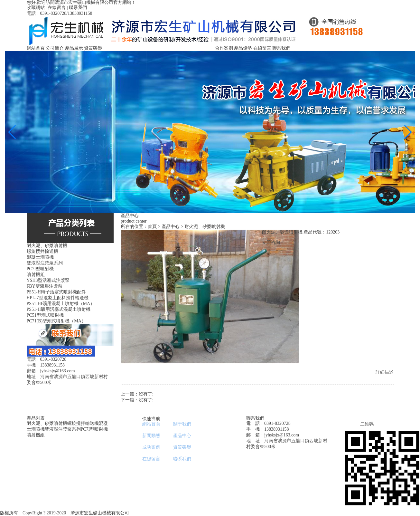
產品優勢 (243, 48)
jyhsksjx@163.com (282, 435)
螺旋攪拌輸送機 (83, 423)
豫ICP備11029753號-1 (155, 513)
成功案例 (151, 447)
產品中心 (171, 227)
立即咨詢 (271, 242)
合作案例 (224, 48)
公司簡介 (55, 48)
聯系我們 (78, 8)
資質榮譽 (93, 48)
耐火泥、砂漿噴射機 (47, 423)
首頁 (152, 227)
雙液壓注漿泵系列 (63, 429)
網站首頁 (36, 48)
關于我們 (182, 424)
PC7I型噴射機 (94, 429)
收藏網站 (36, 8)
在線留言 (57, 8)
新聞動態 (151, 436)
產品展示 (74, 48)
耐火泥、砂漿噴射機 (205, 227)
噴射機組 (36, 435)
